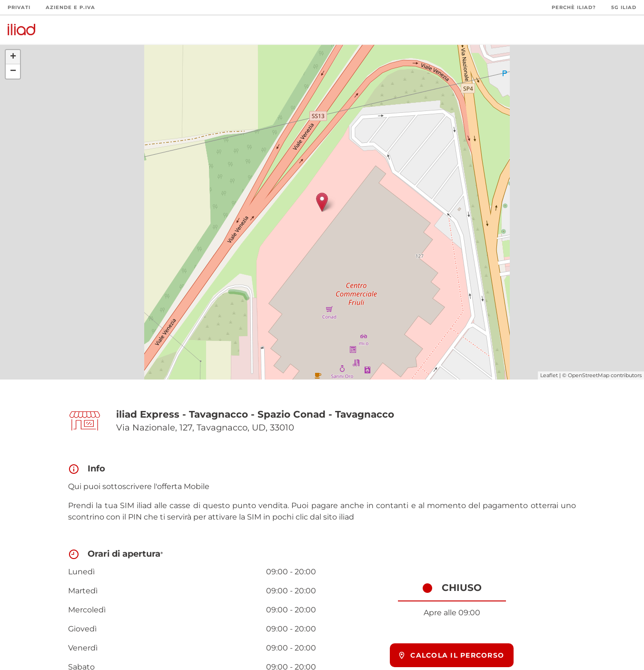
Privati (19, 7)
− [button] (13, 71)
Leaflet (549, 375)
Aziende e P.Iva (70, 7)
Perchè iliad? (574, 7)
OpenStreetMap (589, 375)
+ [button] (13, 57)
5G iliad (624, 7)
